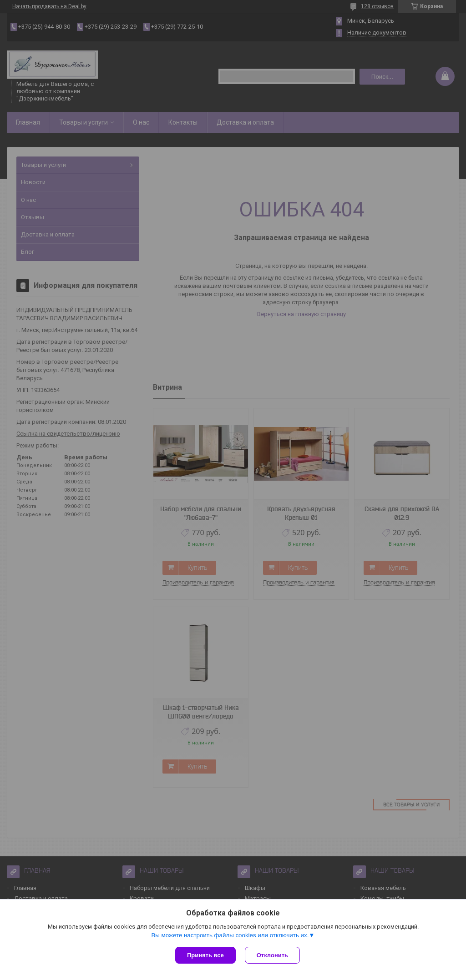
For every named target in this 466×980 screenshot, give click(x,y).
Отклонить (272, 955)
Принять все (205, 955)
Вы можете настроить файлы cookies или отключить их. (230, 935)
